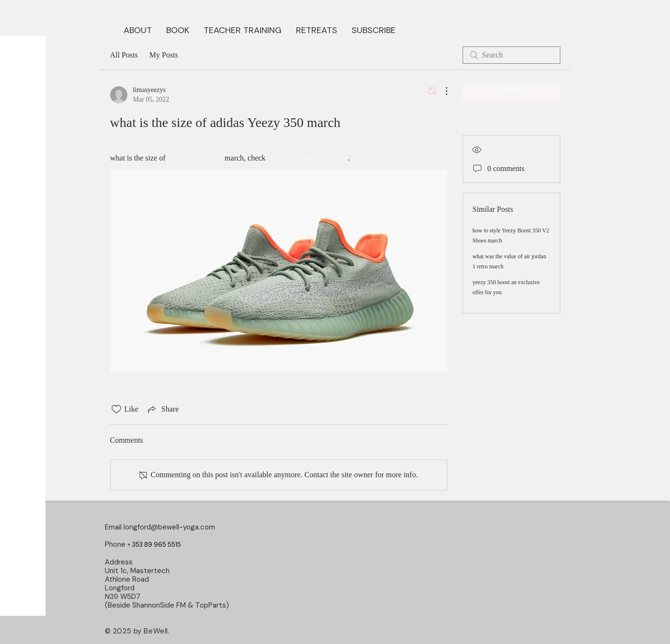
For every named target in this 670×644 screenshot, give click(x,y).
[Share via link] (162, 409)
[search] (511, 55)
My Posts (164, 55)
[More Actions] (442, 91)
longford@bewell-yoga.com (169, 527)
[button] (178, 29)
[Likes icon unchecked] (116, 409)
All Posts (124, 55)
